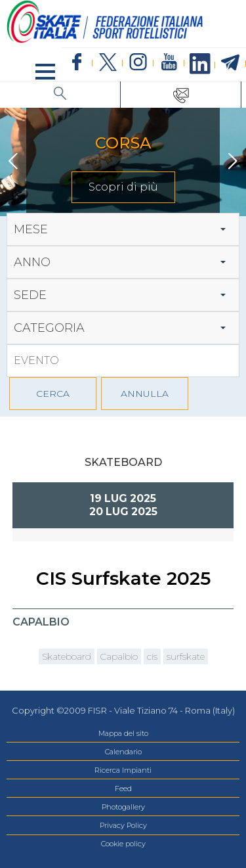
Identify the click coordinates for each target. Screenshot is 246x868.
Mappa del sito (123, 733)
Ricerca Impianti (123, 770)
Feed (123, 788)
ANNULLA (145, 394)
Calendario (123, 752)
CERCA (53, 394)
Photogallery (123, 807)
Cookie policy (123, 844)
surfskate (186, 656)
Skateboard (67, 656)
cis (152, 656)
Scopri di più (123, 187)
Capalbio (119, 656)
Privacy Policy (123, 825)
